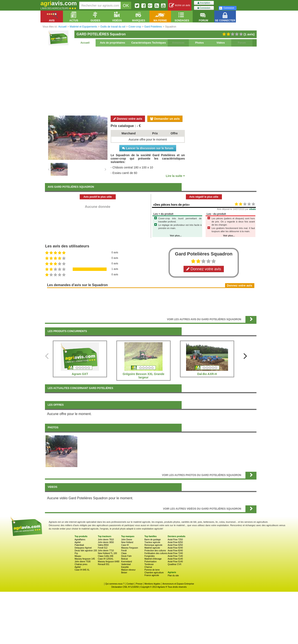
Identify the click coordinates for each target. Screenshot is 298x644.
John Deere (127, 540)
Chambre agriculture (154, 573)
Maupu (78, 556)
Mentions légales (152, 584)
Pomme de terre (152, 570)
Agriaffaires (80, 540)
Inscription (204, 3)
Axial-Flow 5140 (175, 562)
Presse (139, 584)
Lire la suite (175, 176)
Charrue (148, 567)
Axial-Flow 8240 (175, 551)
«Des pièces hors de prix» (171, 205)
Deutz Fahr (126, 556)
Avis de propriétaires (113, 43)
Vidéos (221, 43)
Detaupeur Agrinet (83, 548)
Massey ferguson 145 (85, 559)
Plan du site (173, 576)
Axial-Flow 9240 (175, 548)
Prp (76, 553)
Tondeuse (149, 564)
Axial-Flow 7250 (175, 540)
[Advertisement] (151, 80)
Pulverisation (150, 562)
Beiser (124, 573)
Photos (200, 43)
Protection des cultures (155, 551)
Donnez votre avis (128, 119)
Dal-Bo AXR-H (207, 374)
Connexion (204, 8)
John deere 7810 (106, 540)
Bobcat (125, 559)
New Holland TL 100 (107, 553)
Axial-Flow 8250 (175, 542)
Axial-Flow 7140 (175, 556)
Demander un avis (165, 119)
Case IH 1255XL (106, 559)
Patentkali (79, 545)
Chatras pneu (81, 564)
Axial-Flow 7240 (175, 553)
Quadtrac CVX (174, 564)
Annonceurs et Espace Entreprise (178, 584)
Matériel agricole (152, 548)
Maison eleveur (128, 570)
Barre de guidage (152, 540)
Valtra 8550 (103, 545)
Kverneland (127, 562)
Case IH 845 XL (82, 570)
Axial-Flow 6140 (175, 559)
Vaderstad (126, 564)
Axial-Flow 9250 (175, 545)
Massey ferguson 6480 (109, 562)
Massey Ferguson (130, 548)
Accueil (85, 43)
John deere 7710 (106, 551)
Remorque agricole (153, 545)
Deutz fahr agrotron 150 (86, 551)
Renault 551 (104, 564)
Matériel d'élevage (153, 559)
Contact (130, 584)
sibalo (252, 209)
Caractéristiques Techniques (148, 43)
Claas (124, 553)
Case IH (125, 545)
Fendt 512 (103, 548)
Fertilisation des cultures (156, 553)
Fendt (124, 551)
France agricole (152, 575)
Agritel (78, 542)
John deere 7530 (83, 562)
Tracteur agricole (152, 542)
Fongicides (149, 556)
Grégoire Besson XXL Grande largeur (144, 376)
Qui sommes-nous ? (115, 584)
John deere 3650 (106, 542)
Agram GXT (80, 374)
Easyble (125, 567)
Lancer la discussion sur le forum (148, 148)
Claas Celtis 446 (106, 556)
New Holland (127, 542)
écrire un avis (180, 5)
